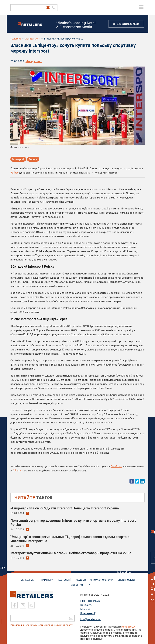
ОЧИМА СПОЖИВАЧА (102, 578)
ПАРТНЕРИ (47, 578)
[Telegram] (31, 605)
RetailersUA (128, 627)
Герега (33, 159)
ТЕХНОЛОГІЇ (64, 578)
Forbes (14, 173)
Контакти (86, 605)
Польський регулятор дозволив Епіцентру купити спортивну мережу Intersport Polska (73, 523)
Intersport (18, 159)
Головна (16, 39)
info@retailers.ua (90, 619)
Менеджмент (32, 39)
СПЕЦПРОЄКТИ (126, 578)
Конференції (88, 613)
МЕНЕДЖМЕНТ (29, 578)
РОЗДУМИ (80, 578)
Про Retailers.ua (90, 601)
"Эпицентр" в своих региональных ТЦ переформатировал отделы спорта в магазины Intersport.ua (70, 539)
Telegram (18, 470)
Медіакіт (86, 609)
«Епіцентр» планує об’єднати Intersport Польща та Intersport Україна (65, 508)
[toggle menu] (141, 7)
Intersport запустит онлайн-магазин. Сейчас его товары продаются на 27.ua (71, 553)
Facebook (116, 466)
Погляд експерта (79, 583)
